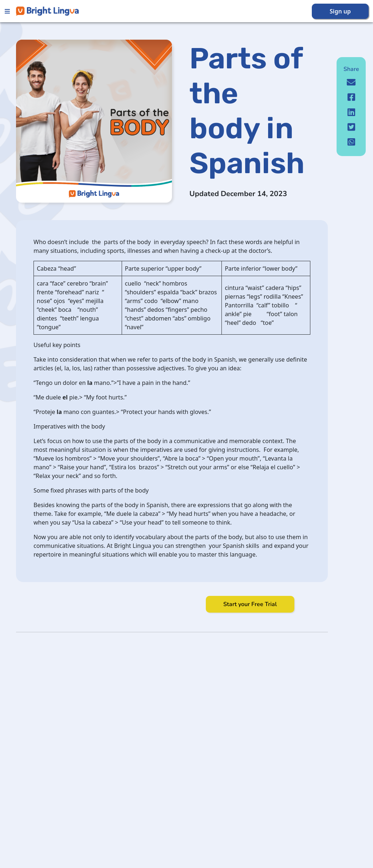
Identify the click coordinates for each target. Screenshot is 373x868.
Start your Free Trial (250, 604)
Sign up (340, 11)
